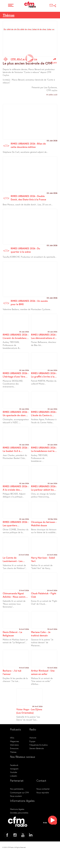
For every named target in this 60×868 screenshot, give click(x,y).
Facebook (14, 765)
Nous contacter (43, 789)
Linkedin (14, 776)
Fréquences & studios (39, 745)
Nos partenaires (17, 789)
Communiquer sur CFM (19, 792)
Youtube (14, 772)
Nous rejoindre (43, 792)
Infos (12, 738)
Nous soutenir (16, 796)
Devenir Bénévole (37, 748)
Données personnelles (19, 813)
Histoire (33, 738)
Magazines (15, 741)
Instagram (14, 769)
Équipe (32, 741)
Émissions (14, 748)
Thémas (9, 15)
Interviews (14, 745)
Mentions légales (17, 809)
